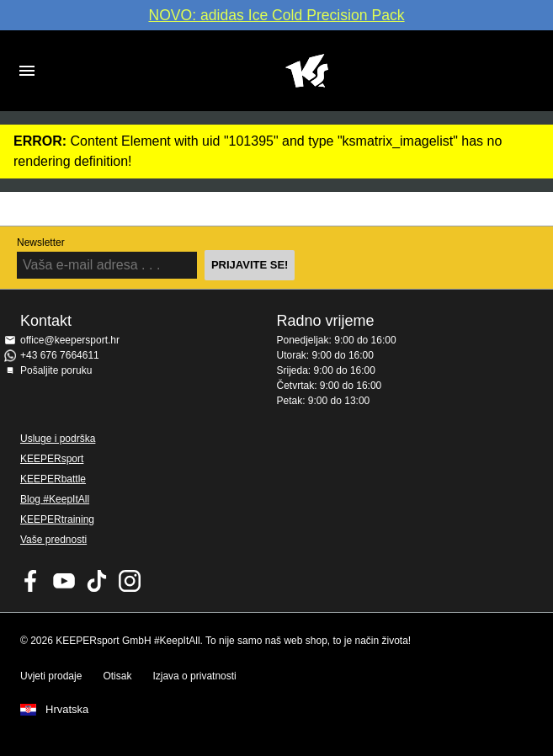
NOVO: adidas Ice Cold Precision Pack (276, 15)
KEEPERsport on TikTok (97, 581)
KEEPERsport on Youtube (64, 581)
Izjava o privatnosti (194, 676)
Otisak (117, 676)
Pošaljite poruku (56, 370)
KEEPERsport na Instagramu (130, 581)
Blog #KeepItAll (55, 499)
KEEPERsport (52, 459)
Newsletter (41, 242)
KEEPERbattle (53, 479)
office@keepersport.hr (70, 340)
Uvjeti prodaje (51, 676)
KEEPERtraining (57, 519)
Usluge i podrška (58, 439)
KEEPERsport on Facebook (31, 581)
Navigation (27, 71)
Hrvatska (67, 710)
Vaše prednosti (53, 540)
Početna (307, 71)
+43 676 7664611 (60, 355)
